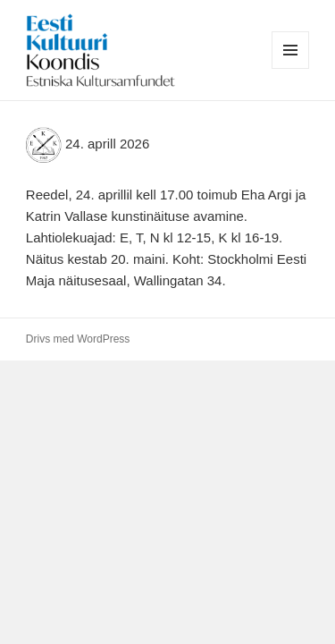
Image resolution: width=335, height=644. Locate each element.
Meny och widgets (291, 68)
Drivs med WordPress (78, 339)
